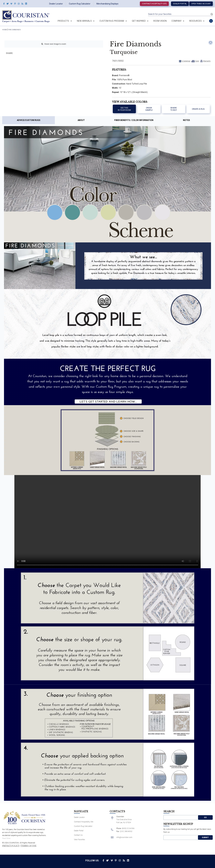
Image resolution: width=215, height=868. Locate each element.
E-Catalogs (186, 61)
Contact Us (78, 835)
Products (65, 21)
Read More (6, 838)
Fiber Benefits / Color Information (134, 120)
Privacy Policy (11, 846)
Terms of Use (29, 846)
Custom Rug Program (113, 21)
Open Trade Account (201, 4)
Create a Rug (198, 109)
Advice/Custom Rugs (29, 120)
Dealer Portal (180, 4)
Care (197, 61)
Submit (205, 837)
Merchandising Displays (107, 4)
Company (178, 21)
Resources (197, 21)
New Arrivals (86, 21)
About (81, 120)
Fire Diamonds (15, 30)
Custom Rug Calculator (80, 4)
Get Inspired (140, 21)
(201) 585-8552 (126, 831)
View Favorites (79, 840)
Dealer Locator (56, 4)
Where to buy (174, 109)
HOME (5, 30)
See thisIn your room (124, 109)
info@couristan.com (124, 837)
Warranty (207, 61)
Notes (186, 120)
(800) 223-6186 (128, 828)
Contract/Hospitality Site (154, 4)
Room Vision (160, 21)
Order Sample (149, 109)
